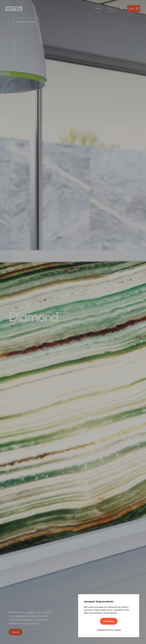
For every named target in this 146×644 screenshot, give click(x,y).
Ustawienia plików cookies (109, 630)
